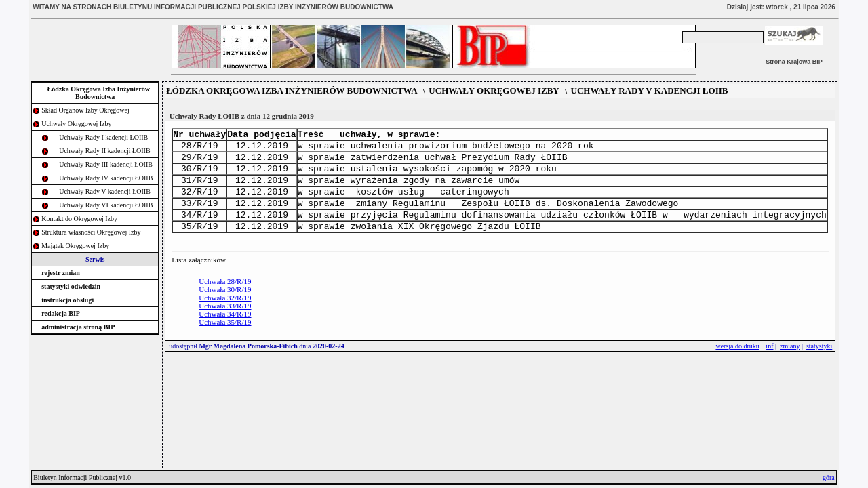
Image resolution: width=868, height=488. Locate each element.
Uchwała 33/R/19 (225, 324)
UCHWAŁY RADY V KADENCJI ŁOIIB (650, 90)
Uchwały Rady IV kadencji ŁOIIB (106, 178)
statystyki (819, 364)
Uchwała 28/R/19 (225, 300)
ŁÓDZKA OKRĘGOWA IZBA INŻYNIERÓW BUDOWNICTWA (292, 90)
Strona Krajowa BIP (794, 62)
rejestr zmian (61, 273)
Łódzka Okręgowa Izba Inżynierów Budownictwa (99, 93)
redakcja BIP (61, 313)
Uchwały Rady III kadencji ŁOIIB (106, 164)
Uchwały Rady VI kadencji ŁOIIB (106, 205)
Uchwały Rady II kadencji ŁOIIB (104, 151)
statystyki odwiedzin (71, 286)
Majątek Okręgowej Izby (75, 246)
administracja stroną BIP (78, 327)
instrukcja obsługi (67, 300)
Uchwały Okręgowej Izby (76, 124)
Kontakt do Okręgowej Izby (79, 219)
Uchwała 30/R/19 (225, 308)
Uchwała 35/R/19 (225, 340)
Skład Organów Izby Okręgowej (85, 110)
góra (829, 477)
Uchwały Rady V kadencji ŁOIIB (105, 191)
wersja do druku (737, 364)
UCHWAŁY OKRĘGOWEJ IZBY (494, 90)
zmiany (790, 364)
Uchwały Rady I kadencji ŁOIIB (103, 137)
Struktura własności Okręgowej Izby (91, 232)
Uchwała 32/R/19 (225, 316)
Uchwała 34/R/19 (225, 332)
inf (769, 364)
